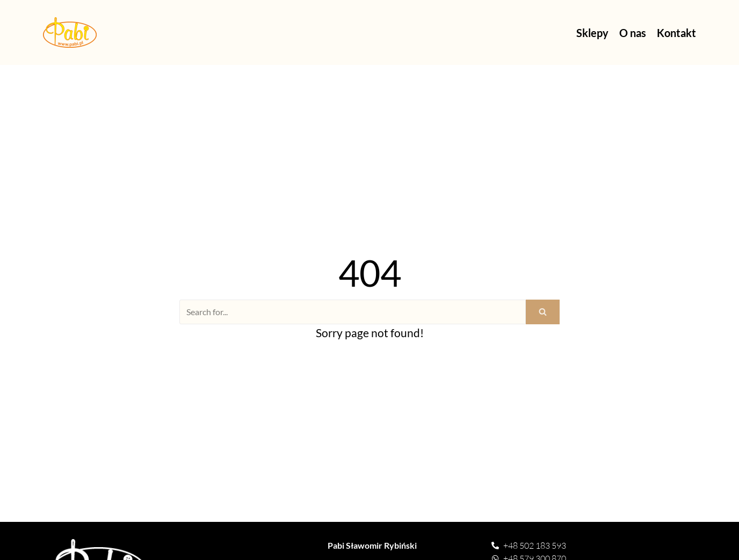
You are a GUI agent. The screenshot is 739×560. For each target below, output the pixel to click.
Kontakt (676, 33)
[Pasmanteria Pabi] (70, 32)
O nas (633, 33)
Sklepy (592, 33)
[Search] (353, 312)
